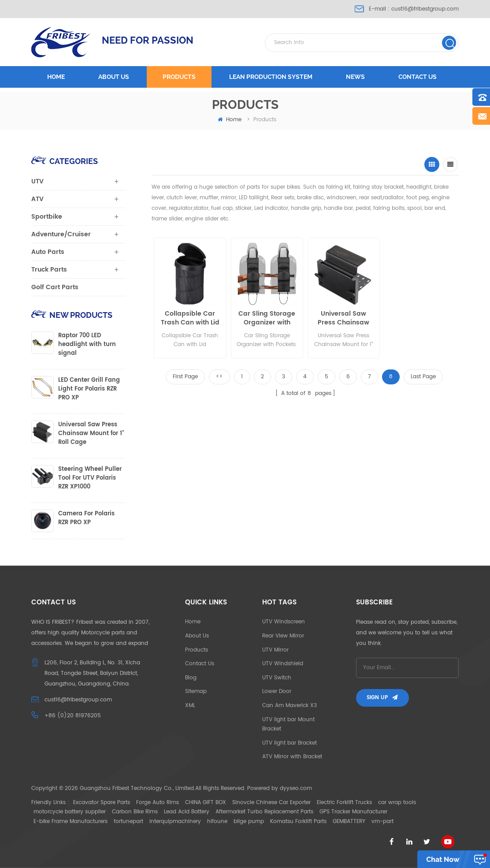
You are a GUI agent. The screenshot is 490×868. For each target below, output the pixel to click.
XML (190, 706)
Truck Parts (49, 270)
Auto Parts (48, 252)
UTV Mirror (275, 650)
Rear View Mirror (283, 636)
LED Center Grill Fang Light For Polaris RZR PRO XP (89, 389)
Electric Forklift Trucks (344, 803)
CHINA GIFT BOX (206, 803)
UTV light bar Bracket (290, 743)
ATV (37, 199)
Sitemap (196, 691)
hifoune (217, 821)
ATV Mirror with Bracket (292, 757)
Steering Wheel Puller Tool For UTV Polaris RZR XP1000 (90, 478)
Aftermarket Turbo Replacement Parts (264, 812)
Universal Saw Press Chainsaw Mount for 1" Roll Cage (343, 318)
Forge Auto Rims (158, 803)
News (355, 77)
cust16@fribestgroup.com (425, 9)
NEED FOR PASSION (148, 40)
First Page (185, 377)
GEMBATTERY (349, 821)
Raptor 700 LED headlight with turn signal (87, 345)
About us (114, 77)
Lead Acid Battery (187, 812)
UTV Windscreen (284, 622)
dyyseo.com (296, 788)
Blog (191, 678)
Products (179, 77)
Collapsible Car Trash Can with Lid (190, 318)
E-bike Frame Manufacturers (71, 821)
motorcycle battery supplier (70, 812)
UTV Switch (277, 678)
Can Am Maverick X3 (290, 706)
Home (56, 77)
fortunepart (128, 821)
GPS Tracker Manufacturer (353, 812)
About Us (197, 636)
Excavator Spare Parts (102, 803)
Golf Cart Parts (55, 287)
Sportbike (47, 217)
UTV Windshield (283, 664)
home (230, 120)
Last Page (423, 377)
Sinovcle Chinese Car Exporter (271, 803)
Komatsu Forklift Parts (298, 821)
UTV (37, 181)
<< (219, 377)
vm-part (382, 821)
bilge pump (249, 821)
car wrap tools (397, 803)
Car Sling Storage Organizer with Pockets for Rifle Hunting (267, 318)
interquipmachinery (175, 821)
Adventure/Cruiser (61, 234)
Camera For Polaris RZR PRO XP (86, 518)
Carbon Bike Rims (135, 812)
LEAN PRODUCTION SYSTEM (271, 77)
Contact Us (200, 664)
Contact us (418, 77)
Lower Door (277, 691)
